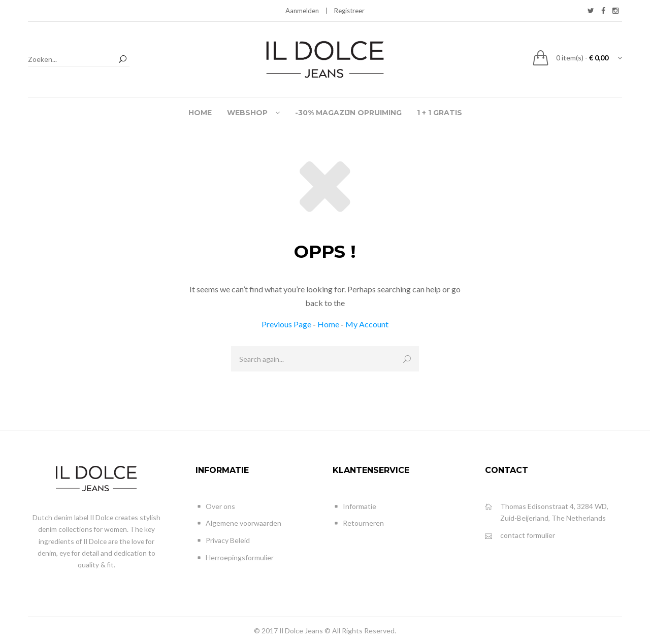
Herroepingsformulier (235, 558)
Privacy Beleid (223, 541)
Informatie (354, 507)
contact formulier (520, 536)
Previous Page (286, 324)
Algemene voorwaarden (238, 523)
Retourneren (358, 523)
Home (328, 324)
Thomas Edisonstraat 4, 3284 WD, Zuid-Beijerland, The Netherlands (547, 512)
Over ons (215, 507)
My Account (367, 324)
